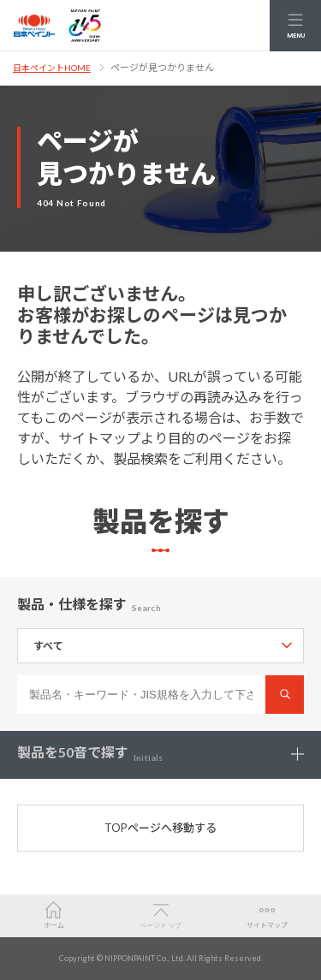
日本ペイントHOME (52, 68)
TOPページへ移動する (160, 828)
